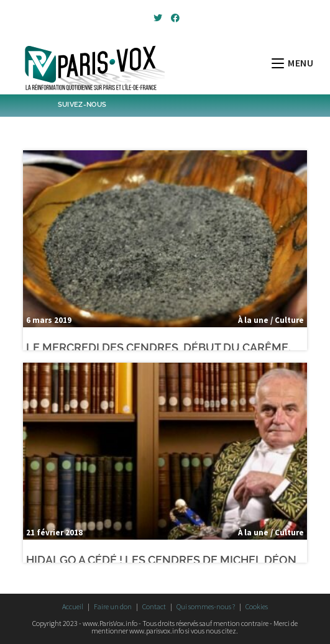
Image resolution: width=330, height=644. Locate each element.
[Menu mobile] (292, 63)
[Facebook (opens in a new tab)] (173, 18)
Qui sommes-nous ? (206, 606)
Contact (154, 606)
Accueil (73, 606)
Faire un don (113, 606)
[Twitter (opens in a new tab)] (158, 18)
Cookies (257, 606)
